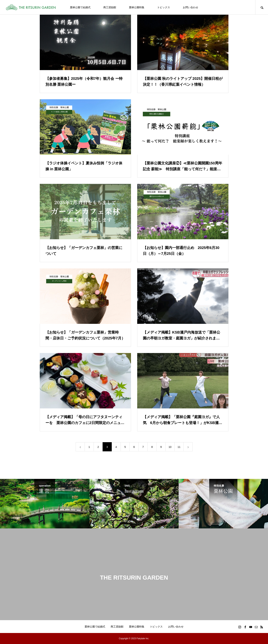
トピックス (164, 7)
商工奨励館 (110, 7)
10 (170, 447)
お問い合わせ (191, 7)
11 (179, 447)
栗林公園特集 (137, 7)
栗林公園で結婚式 (80, 7)
